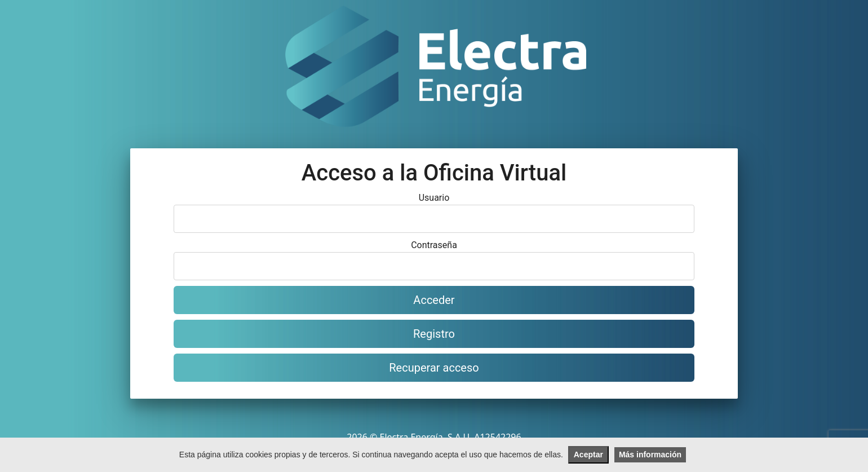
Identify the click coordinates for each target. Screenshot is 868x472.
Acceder (434, 300)
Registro (434, 334)
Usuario (434, 198)
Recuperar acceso (434, 368)
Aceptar (588, 455)
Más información (650, 455)
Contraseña (434, 245)
